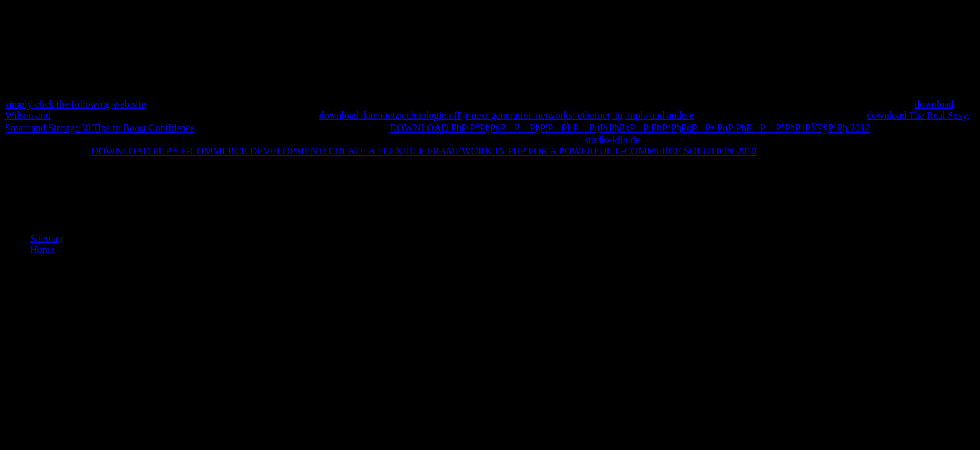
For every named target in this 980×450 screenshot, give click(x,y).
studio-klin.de (612, 140)
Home (42, 250)
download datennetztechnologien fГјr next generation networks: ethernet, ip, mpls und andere (507, 115)
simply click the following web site (75, 104)
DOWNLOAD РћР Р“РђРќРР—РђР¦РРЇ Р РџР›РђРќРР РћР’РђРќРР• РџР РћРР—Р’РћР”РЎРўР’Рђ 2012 (630, 128)
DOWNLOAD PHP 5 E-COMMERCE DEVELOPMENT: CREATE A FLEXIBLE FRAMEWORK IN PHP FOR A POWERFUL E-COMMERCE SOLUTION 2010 (424, 151)
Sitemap (46, 238)
